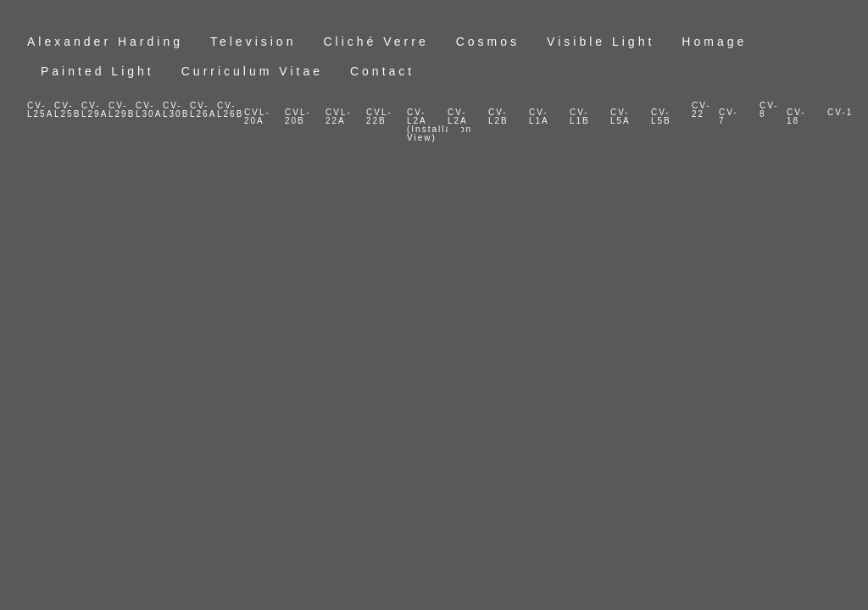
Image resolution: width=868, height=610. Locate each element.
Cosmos (488, 42)
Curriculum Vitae (252, 71)
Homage (714, 42)
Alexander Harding (105, 42)
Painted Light (97, 71)
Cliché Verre (376, 42)
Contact (382, 71)
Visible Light (601, 42)
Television (253, 42)
